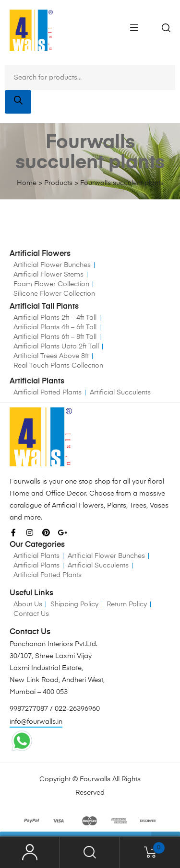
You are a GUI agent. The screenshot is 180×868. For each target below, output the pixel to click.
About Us (28, 604)
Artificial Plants (36, 556)
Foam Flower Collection (51, 284)
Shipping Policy (74, 604)
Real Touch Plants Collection (58, 366)
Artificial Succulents (120, 393)
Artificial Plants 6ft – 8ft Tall (55, 337)
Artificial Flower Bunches (52, 265)
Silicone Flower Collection (54, 294)
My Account (30, 852)
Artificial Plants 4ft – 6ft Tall (55, 327)
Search (90, 852)
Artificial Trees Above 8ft (51, 356)
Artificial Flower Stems (48, 275)
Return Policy (127, 604)
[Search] (18, 102)
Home (27, 183)
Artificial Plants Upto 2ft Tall (56, 347)
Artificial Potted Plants (48, 393)
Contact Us (31, 614)
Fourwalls (95, 779)
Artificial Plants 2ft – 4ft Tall (55, 318)
